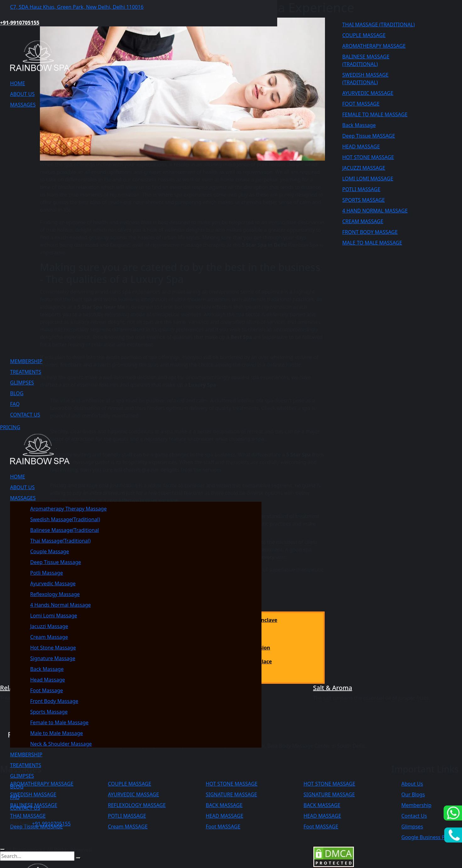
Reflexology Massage (55, 594)
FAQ (15, 404)
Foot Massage (47, 690)
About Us (412, 784)
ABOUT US (22, 94)
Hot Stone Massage (53, 648)
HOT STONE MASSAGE (330, 784)
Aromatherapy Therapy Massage (69, 509)
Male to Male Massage (57, 733)
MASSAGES (23, 105)
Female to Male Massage (59, 722)
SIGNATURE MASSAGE (329, 794)
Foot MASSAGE (321, 827)
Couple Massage (50, 551)
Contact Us (414, 816)
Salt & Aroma (333, 688)
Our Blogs (413, 794)
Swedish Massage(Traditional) (65, 519)
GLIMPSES (22, 383)
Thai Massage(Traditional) (60, 541)
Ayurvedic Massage (53, 583)
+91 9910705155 (51, 824)
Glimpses (412, 827)
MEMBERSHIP (26, 361)
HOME (18, 83)
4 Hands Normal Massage (60, 605)
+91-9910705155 (20, 23)
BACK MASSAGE (322, 805)
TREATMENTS (26, 372)
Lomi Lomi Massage (54, 616)
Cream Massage (49, 637)
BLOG (17, 393)
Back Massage (47, 669)
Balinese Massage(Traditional (65, 530)
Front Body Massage (54, 701)
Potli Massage (47, 573)
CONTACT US (25, 415)
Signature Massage (53, 658)
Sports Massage (49, 712)
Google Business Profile (429, 837)
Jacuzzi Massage (49, 626)
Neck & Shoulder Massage (61, 744)
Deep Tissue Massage (56, 562)
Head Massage (48, 680)
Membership (416, 805)
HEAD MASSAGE (322, 816)
